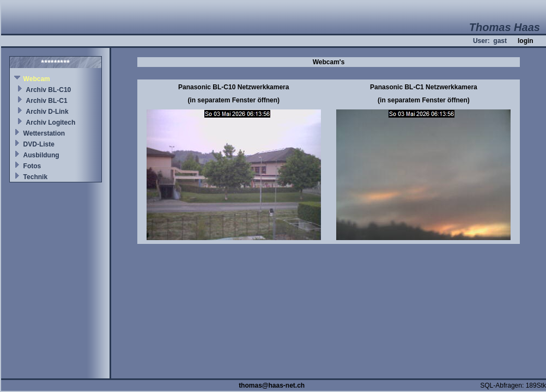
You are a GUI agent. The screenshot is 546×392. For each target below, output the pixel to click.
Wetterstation (44, 133)
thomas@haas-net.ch (272, 385)
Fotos (32, 166)
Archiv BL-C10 (49, 90)
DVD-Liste (39, 144)
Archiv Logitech (51, 122)
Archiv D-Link (47, 112)
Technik (35, 177)
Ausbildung (41, 155)
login (526, 41)
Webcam (37, 79)
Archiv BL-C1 (47, 101)
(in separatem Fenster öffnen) (233, 100)
